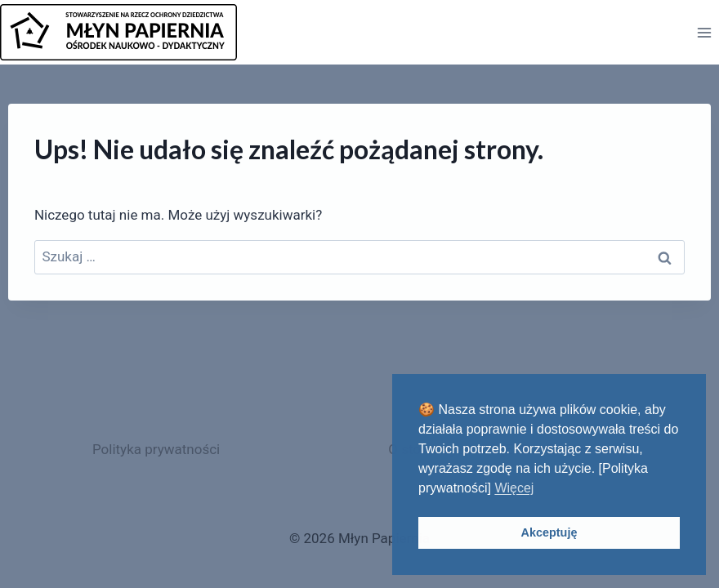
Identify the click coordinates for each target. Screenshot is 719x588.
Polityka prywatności (156, 449)
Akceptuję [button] (549, 532)
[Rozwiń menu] (704, 32)
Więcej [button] (514, 488)
